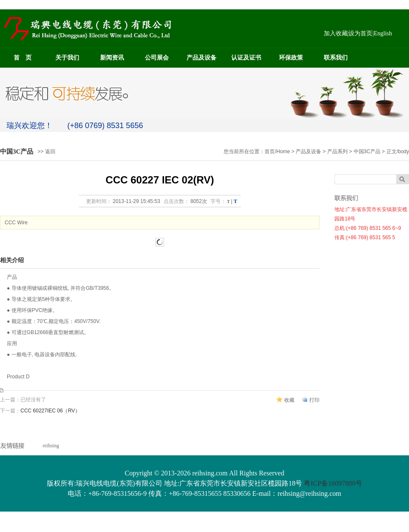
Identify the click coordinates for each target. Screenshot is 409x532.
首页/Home (277, 152)
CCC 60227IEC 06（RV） (50, 411)
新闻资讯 (112, 58)
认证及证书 (246, 58)
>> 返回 (46, 152)
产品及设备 (202, 58)
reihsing (51, 446)
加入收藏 (336, 33)
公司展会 (157, 58)
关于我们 (67, 58)
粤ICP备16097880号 (333, 483)
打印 (314, 400)
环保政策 (291, 58)
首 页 (23, 58)
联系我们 (336, 58)
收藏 (289, 400)
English (383, 33)
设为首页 (360, 33)
